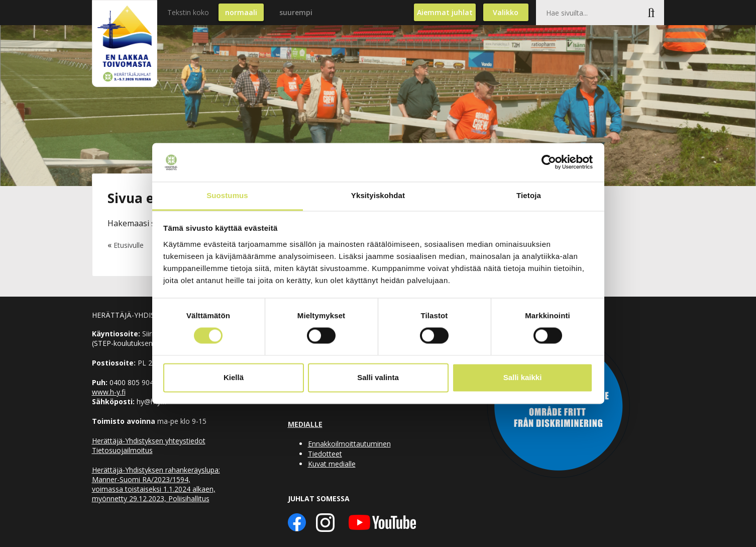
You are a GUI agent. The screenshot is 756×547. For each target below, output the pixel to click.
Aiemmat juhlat (445, 12)
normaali (241, 12)
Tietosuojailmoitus (122, 450)
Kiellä (234, 377)
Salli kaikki (523, 377)
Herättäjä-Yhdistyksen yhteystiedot (149, 441)
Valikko (506, 12)
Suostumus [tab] (227, 195)
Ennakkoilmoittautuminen (349, 444)
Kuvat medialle (332, 464)
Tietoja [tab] (529, 195)
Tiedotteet (325, 454)
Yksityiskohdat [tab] (378, 195)
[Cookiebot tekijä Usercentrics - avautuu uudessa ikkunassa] (549, 162)
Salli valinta (378, 377)
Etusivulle (129, 245)
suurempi (296, 12)
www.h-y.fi (109, 392)
